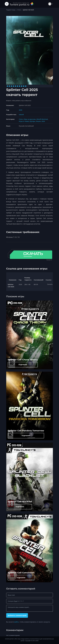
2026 (21, 110)
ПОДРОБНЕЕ (23, 365)
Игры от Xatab (24, 121)
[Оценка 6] (18, 86)
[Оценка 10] (26, 86)
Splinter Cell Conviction (21, 573)
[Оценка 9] (24, 86)
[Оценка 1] (7, 86)
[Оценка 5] (16, 86)
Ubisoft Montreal (42, 119)
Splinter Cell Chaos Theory (23, 360)
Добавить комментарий (17, 615)
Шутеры (32, 121)
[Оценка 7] (20, 86)
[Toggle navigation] (7, 4)
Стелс (19, 10)
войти (16, 622)
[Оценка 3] (11, 86)
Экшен (38, 121)
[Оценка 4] (13, 86)
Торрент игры (11, 10)
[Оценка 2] (9, 86)
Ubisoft (21, 114)
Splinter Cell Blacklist (20, 502)
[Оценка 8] (22, 86)
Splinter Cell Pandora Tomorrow (26, 431)
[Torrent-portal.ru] (22, 4)
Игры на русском (29, 119)
